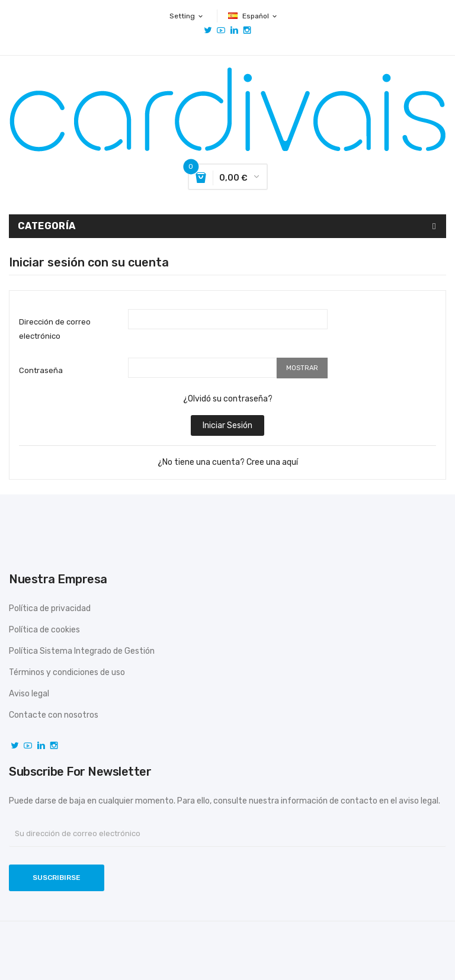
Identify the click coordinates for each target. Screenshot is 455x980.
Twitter (208, 30)
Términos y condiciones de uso (67, 672)
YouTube (221, 30)
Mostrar (302, 368)
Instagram (247, 30)
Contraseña (41, 370)
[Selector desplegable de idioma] (253, 16)
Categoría (47, 226)
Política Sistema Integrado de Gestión (82, 651)
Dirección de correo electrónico (55, 329)
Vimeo (234, 30)
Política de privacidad (50, 608)
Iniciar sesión (227, 425)
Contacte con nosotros (54, 715)
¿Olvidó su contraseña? (228, 399)
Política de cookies (44, 630)
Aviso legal (29, 694)
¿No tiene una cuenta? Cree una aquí (228, 462)
